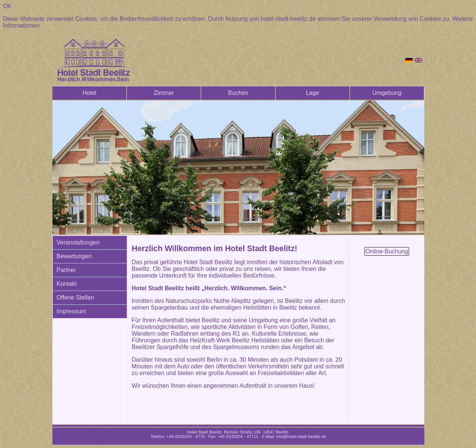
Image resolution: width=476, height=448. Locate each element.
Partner (66, 270)
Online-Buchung (387, 251)
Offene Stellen (75, 297)
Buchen (238, 93)
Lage (313, 93)
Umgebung (387, 93)
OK (7, 6)
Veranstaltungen (78, 242)
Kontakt (67, 284)
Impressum (71, 311)
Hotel (89, 93)
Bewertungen (74, 256)
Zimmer (164, 93)
